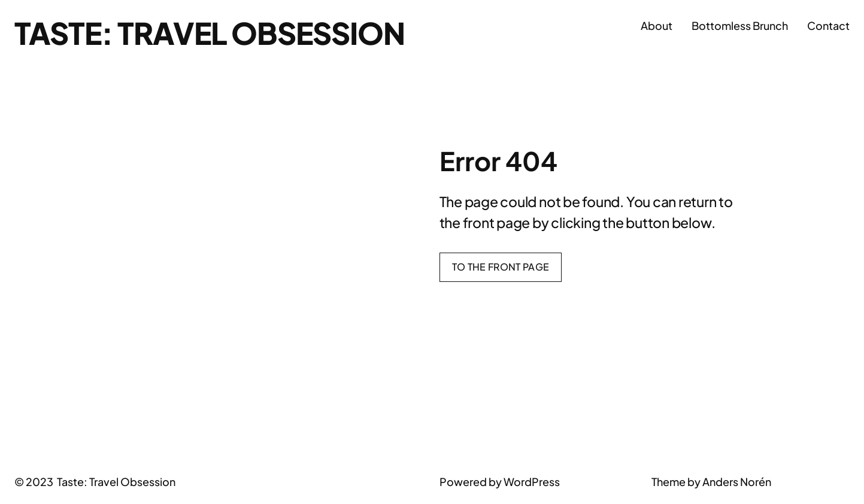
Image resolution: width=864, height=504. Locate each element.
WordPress (532, 482)
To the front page (501, 267)
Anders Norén (737, 482)
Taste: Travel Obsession (210, 33)
